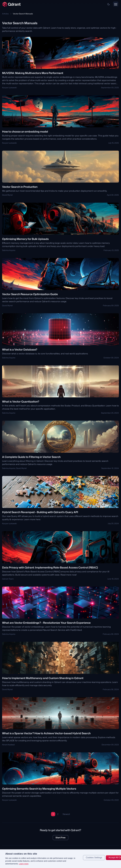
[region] (60, 859)
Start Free (60, 838)
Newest (66, 814)
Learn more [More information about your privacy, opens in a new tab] (24, 864)
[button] (109, 4)
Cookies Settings (94, 858)
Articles (5, 14)
